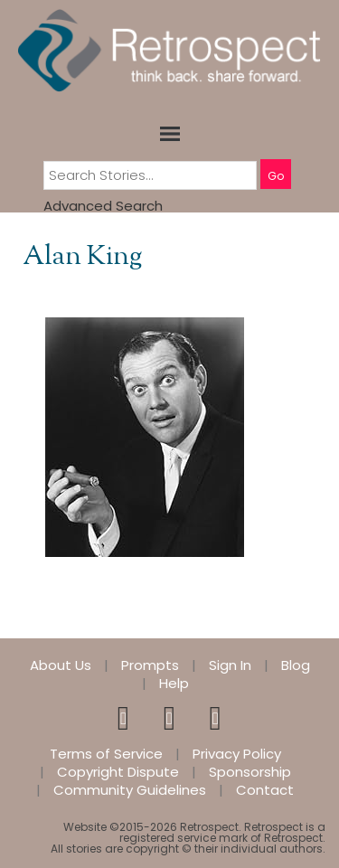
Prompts (150, 665)
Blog (296, 665)
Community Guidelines (130, 790)
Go (276, 176)
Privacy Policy (237, 754)
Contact (265, 790)
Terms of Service (106, 754)
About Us (61, 665)
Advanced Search (103, 206)
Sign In (230, 665)
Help (174, 684)
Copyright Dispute (118, 772)
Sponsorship (250, 772)
